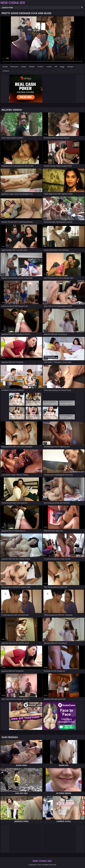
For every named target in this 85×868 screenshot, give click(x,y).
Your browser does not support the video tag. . (42, 40)
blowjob (32, 67)
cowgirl (24, 67)
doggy (62, 67)
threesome (14, 67)
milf (56, 67)
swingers (70, 67)
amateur (40, 67)
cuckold (49, 67)
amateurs (6, 71)
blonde (5, 67)
